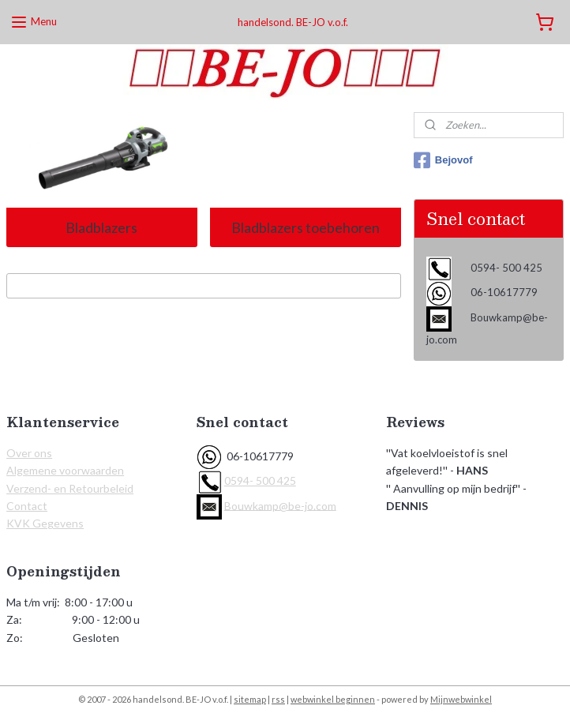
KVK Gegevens (45, 523)
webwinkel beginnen (333, 699)
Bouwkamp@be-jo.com (280, 505)
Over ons (29, 453)
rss (278, 699)
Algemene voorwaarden (65, 470)
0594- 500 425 (260, 480)
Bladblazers (101, 227)
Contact (27, 506)
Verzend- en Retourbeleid (70, 488)
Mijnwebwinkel (461, 699)
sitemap (250, 699)
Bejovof (443, 160)
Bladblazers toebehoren (306, 227)
